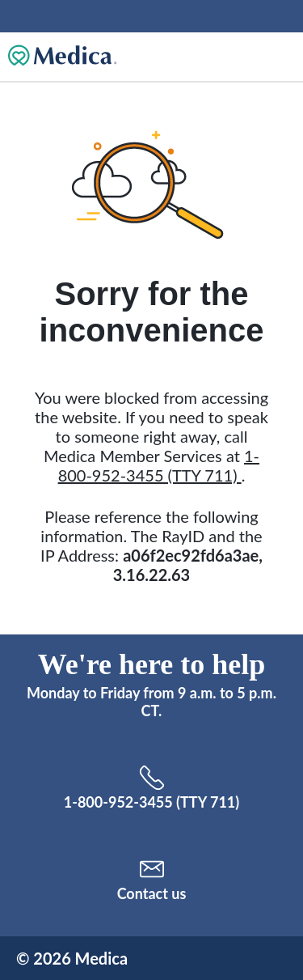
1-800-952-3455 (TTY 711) (159, 465)
